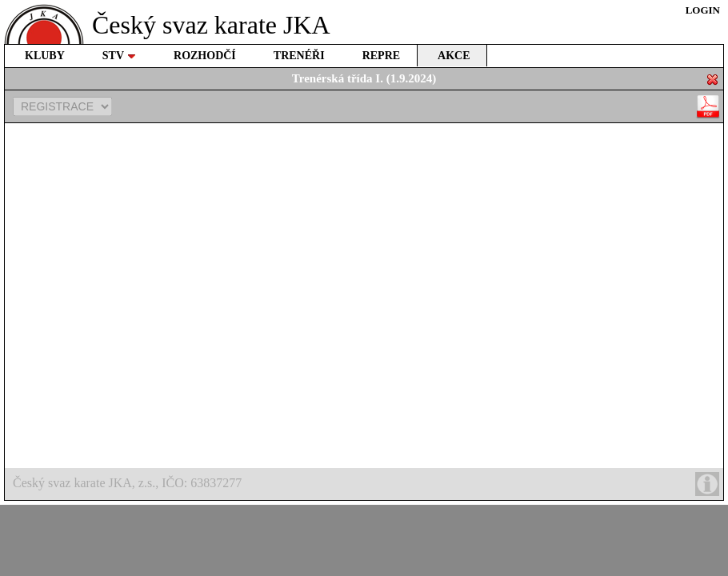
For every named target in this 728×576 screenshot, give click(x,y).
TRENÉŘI (299, 56)
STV (119, 56)
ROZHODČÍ (205, 56)
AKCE (454, 56)
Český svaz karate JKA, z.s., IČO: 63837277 (366, 484)
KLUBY (45, 56)
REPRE (381, 56)
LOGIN (703, 10)
